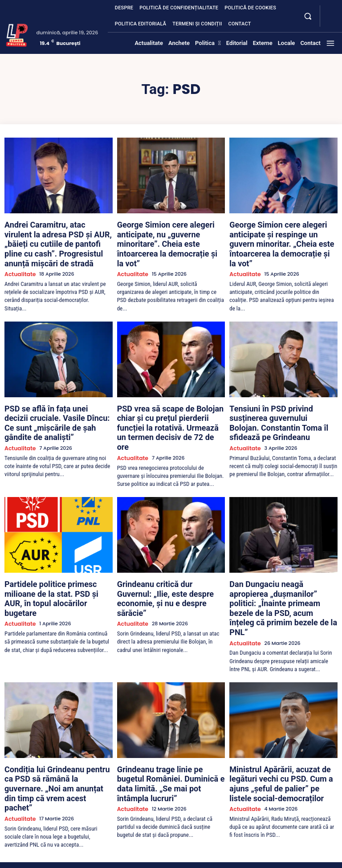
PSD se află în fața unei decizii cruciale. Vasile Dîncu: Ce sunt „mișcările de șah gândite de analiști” (56, 396)
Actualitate (18, 256)
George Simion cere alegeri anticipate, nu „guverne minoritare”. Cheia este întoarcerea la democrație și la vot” (171, 231)
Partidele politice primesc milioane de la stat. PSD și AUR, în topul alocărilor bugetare (57, 553)
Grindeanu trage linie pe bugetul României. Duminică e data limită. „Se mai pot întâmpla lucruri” (170, 709)
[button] (307, 16)
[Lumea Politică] (17, 34)
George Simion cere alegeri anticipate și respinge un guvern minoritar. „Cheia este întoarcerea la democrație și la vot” (282, 235)
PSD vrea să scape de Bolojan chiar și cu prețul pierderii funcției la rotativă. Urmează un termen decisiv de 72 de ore (170, 399)
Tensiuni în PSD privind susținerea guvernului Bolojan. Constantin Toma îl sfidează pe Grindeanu (283, 396)
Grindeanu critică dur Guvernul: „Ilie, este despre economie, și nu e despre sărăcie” (169, 553)
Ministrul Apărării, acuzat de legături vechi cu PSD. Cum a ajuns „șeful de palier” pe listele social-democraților (280, 709)
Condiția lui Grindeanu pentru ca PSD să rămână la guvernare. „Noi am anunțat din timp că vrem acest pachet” (56, 713)
